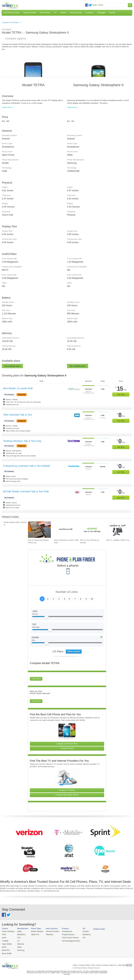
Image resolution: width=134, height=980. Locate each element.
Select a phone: (68, 566)
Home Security (76, 13)
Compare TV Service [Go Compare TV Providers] (67, 790)
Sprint (4, 937)
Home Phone (45, 13)
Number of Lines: (67, 592)
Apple (19, 931)
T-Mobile (5, 940)
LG (18, 940)
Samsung (20, 949)
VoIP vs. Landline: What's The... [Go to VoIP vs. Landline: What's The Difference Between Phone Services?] (118, 540)
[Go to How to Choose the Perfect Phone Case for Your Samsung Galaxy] (39, 530)
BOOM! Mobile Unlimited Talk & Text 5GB (26, 491)
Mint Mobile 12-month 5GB (18, 388)
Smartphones (65, 931)
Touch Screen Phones (68, 937)
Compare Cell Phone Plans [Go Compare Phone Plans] (67, 744)
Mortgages (101, 13)
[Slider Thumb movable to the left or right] (46, 617)
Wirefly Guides (96, 929)
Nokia (19, 946)
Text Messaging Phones (68, 940)
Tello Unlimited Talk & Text (18, 415)
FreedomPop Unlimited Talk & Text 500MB (26, 466)
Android (82, 931)
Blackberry (83, 934)
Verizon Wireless (8, 931)
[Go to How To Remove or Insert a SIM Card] (65, 530)
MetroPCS (6, 949)
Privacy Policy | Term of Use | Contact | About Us (98, 964)
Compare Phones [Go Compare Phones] (67, 748)
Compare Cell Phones (10, 22)
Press (101, 5)
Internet (63, 13)
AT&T (4, 934)
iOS (81, 937)
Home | (76, 964)
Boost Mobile (7, 952)
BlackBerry (20, 934)
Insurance (89, 13)
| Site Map (121, 964)
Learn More (36, 679)
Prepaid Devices (66, 934)
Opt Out (129, 964)
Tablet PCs (34, 934)
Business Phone (30, 13)
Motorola (20, 943)
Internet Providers (51, 931)
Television (48, 934)
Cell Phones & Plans (12, 13)
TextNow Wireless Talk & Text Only (22, 441)
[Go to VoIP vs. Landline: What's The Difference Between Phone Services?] (117, 530)
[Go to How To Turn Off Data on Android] (91, 530)
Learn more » (7, 107)
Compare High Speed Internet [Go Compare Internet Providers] (67, 795)
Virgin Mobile (7, 943)
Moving (112, 13)
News (95, 5)
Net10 (4, 946)
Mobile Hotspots (36, 931)
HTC (18, 937)
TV (55, 13)
